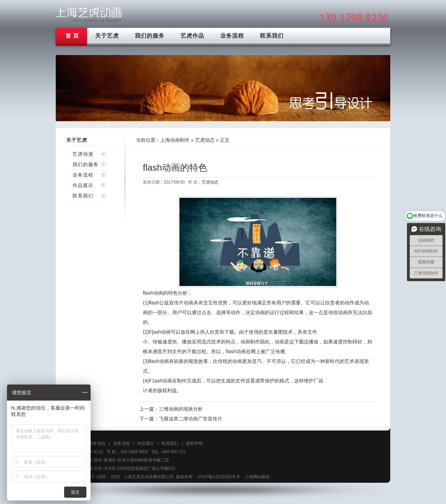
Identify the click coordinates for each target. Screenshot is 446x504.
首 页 (72, 36)
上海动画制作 (175, 140)
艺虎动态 (205, 140)
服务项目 (97, 443)
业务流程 (232, 36)
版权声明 (194, 443)
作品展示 (83, 185)
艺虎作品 (192, 36)
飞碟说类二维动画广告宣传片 (191, 419)
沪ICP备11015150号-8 (218, 477)
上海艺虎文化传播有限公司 (149, 477)
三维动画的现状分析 (181, 409)
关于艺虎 (107, 36)
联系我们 (272, 36)
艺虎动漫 (83, 154)
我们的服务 (150, 36)
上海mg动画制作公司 (89, 15)
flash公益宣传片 (166, 303)
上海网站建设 (257, 477)
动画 (260, 312)
